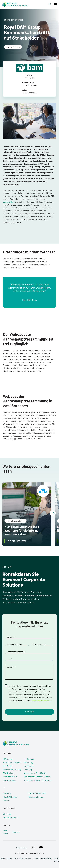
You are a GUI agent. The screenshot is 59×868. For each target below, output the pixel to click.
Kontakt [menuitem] (16, 832)
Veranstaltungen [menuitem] (36, 797)
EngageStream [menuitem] (9, 780)
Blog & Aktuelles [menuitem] (10, 797)
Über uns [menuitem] (7, 814)
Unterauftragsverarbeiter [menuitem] (42, 858)
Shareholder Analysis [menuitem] (12, 762)
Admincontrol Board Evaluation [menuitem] (37, 777)
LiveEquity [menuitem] (8, 766)
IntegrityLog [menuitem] (29, 766)
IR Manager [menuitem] (8, 759)
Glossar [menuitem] (6, 800)
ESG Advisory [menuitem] (9, 773)
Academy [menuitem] (7, 793)
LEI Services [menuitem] (29, 759)
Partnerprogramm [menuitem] (11, 817)
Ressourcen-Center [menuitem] (38, 793)
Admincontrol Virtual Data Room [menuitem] (37, 780)
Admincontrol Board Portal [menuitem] (35, 773)
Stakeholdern (9, 202)
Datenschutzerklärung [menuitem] (22, 858)
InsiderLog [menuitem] (28, 762)
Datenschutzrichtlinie (41, 700)
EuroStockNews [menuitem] (10, 777)
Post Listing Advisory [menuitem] (12, 769)
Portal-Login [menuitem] (6, 832)
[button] (53, 513)
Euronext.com (22, 848)
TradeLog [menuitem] (28, 769)
